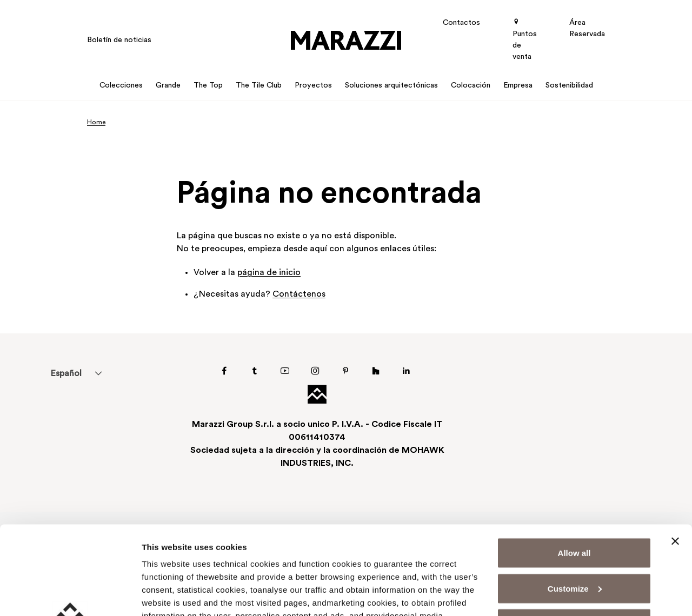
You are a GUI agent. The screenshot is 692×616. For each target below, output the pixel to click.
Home (96, 123)
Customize (575, 500)
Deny (574, 535)
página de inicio (269, 273)
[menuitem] (66, 373)
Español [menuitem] (66, 374)
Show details (167, 595)
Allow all (574, 464)
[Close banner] (675, 453)
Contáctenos (299, 294)
